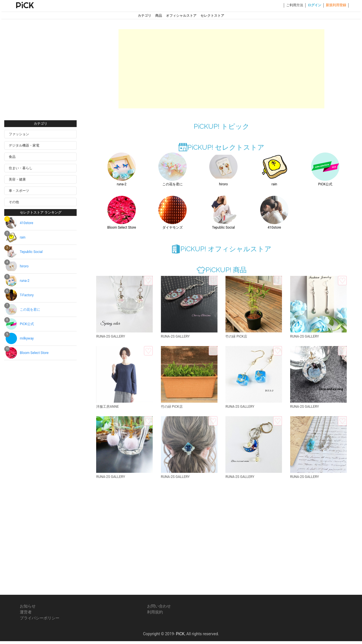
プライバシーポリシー (40, 618)
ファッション (19, 134)
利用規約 (155, 612)
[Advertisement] (40, 76)
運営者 (26, 612)
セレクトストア (212, 16)
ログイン (314, 5)
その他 (14, 202)
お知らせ (28, 606)
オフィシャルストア (181, 16)
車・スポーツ (19, 191)
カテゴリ (145, 16)
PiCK (25, 5)
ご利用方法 (295, 5)
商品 (159, 16)
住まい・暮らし (21, 168)
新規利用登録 (336, 5)
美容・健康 (17, 179)
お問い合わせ (159, 606)
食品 (12, 157)
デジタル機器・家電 (24, 145)
